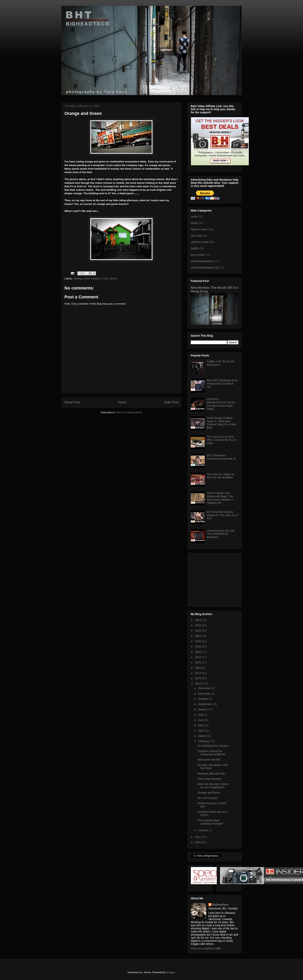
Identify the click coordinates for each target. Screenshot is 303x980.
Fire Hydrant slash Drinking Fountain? (210, 822)
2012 (198, 684)
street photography (202, 261)
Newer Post (72, 402)
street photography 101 (205, 268)
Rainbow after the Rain (211, 774)
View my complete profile (206, 948)
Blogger (171, 972)
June (201, 720)
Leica (194, 217)
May (201, 725)
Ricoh (194, 223)
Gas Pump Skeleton (210, 779)
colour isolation (92, 279)
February (204, 741)
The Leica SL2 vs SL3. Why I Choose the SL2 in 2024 (222, 440)
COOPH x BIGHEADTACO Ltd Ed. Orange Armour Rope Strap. (221, 404)
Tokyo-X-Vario (199, 229)
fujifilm (195, 248)
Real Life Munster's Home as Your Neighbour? (213, 786)
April (201, 731)
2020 (198, 641)
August (203, 709)
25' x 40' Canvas (208, 798)
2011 (198, 837)
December (205, 688)
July (201, 715)
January (203, 830)
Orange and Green (209, 793)
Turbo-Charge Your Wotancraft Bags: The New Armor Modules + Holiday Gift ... (220, 498)
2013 (198, 678)
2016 (198, 662)
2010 (198, 842)
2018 (198, 652)
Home (122, 402)
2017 (198, 657)
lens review (198, 255)
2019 (198, 646)
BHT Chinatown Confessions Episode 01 (222, 457)
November (205, 694)
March (202, 736)
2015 (198, 668)
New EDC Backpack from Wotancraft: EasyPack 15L (222, 384)
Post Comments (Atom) (129, 412)
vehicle (113, 279)
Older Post (171, 402)
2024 (198, 620)
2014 (198, 673)
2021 (198, 636)
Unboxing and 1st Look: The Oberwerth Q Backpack (221, 534)
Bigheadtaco (220, 905)
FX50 (105, 279)
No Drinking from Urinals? (213, 746)
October (203, 699)
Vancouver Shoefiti (209, 760)
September (205, 704)
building (78, 279)
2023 (198, 625)
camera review (200, 242)
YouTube (196, 236)
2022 (198, 631)
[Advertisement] (215, 579)
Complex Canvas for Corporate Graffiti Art (211, 753)
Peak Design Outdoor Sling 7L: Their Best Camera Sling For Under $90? (222, 423)
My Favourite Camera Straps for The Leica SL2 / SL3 (223, 515)
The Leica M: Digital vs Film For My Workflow (221, 476)
